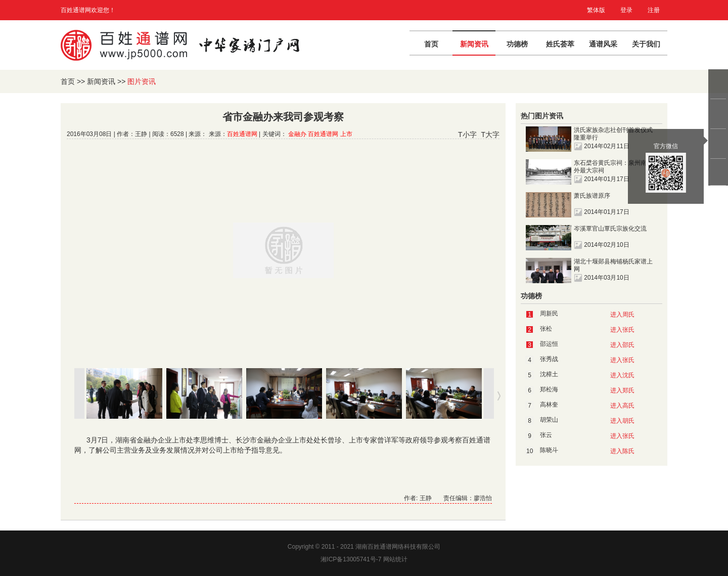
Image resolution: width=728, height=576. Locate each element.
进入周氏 (622, 315)
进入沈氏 (622, 375)
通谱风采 (603, 44)
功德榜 (517, 44)
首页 (431, 44)
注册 (654, 10)
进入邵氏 (622, 345)
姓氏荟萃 (560, 44)
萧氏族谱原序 (592, 196)
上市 (346, 134)
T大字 (490, 135)
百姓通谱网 (242, 134)
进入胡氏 (622, 421)
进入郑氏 (622, 390)
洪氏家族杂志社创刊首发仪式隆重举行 (613, 134)
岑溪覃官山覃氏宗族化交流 (610, 229)
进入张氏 (622, 330)
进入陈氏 (622, 451)
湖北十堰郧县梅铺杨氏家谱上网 (613, 265)
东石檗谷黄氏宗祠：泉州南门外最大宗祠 (613, 167)
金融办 (297, 134)
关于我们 (646, 44)
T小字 (467, 135)
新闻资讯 (474, 44)
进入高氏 (622, 406)
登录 (626, 10)
